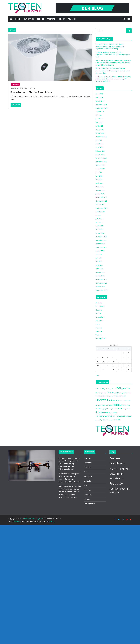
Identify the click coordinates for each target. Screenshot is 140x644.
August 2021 (100, 251)
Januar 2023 (100, 194)
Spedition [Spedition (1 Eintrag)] (127, 409)
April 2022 (99, 226)
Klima (33, 88)
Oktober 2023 (100, 165)
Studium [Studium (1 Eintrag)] (115, 412)
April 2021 (99, 265)
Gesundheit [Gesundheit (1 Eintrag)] (99, 396)
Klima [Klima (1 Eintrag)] (123, 401)
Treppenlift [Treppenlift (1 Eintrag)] (128, 416)
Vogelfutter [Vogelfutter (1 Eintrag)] (103, 420)
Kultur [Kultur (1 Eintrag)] (123, 479)
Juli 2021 (99, 254)
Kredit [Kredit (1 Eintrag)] (126, 401)
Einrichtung (29, 19)
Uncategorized (101, 338)
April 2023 (99, 183)
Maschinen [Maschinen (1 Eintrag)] (105, 405)
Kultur (98, 324)
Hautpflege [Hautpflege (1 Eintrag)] (112, 396)
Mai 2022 (99, 222)
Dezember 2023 (101, 158)
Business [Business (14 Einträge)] (115, 458)
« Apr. (98, 375)
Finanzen (72, 19)
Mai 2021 (99, 262)
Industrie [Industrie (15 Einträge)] (115, 478)
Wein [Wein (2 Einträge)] (118, 420)
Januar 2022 (100, 233)
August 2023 (100, 169)
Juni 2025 (99, 119)
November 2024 (101, 137)
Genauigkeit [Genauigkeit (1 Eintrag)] (122, 393)
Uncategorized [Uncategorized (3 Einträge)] (115, 492)
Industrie (99, 321)
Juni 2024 (99, 144)
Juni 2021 (99, 258)
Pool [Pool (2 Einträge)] (98, 408)
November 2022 (101, 201)
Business (99, 303)
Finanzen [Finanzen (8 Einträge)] (114, 469)
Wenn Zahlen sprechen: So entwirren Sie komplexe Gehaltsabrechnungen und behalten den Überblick (113, 71)
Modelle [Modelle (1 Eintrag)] (124, 405)
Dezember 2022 (101, 197)
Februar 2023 (100, 190)
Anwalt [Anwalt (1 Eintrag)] (114, 389)
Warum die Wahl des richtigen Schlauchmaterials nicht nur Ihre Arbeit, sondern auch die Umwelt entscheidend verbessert (114, 63)
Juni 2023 (99, 176)
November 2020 (101, 283)
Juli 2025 (99, 115)
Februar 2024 (100, 151)
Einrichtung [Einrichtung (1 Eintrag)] (99, 393)
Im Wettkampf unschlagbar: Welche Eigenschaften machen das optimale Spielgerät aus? (113, 55)
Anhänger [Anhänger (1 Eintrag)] (109, 389)
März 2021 (99, 269)
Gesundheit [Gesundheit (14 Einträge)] (116, 474)
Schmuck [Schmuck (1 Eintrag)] (115, 409)
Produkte (51, 19)
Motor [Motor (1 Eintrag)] (129, 405)
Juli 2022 (99, 215)
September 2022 (102, 208)
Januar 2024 (100, 155)
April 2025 (99, 126)
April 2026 (99, 94)
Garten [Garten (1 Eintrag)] (104, 393)
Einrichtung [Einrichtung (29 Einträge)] (117, 463)
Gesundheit (100, 317)
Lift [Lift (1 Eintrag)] (130, 401)
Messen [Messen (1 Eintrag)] (110, 405)
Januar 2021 (100, 276)
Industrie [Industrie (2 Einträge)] (113, 400)
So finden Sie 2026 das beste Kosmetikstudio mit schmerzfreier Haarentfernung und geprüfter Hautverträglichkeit (113, 79)
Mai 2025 (99, 122)
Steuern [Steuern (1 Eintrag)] (103, 412)
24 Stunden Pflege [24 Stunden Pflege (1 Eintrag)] (101, 389)
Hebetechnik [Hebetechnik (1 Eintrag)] (119, 396)
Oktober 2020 (100, 287)
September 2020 (102, 290)
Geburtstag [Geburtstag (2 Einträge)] (112, 393)
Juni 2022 (99, 219)
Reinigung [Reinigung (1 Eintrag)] (103, 409)
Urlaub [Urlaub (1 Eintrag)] (98, 420)
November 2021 (101, 240)
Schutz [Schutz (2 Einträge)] (121, 408)
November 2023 (101, 162)
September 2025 (102, 108)
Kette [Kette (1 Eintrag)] (119, 401)
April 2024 (99, 147)
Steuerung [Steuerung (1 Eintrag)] (109, 412)
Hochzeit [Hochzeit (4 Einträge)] (102, 400)
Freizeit (62, 19)
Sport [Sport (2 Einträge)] (98, 412)
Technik (40, 19)
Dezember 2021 (101, 237)
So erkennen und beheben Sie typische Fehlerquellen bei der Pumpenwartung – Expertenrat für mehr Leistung (110, 46)
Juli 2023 (99, 172)
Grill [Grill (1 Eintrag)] (108, 396)
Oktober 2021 (100, 244)
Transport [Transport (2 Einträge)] (120, 416)
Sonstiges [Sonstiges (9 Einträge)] (114, 489)
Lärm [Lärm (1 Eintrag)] (100, 405)
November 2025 (101, 105)
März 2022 (99, 229)
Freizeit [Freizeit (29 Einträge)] (124, 469)
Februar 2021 (100, 272)
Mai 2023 (99, 179)
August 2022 (100, 212)
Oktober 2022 (100, 204)
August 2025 (100, 112)
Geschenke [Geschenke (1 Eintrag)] (128, 393)
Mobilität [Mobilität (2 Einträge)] (117, 405)
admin (14, 88)
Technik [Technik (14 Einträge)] (125, 489)
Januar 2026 (100, 101)
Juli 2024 (99, 140)
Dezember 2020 (101, 279)
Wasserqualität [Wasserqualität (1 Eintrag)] (111, 420)
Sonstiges (99, 331)
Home (18, 19)
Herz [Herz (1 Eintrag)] (125, 396)
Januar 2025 (100, 133)
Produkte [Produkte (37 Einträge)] (116, 483)
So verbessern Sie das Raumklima (31, 92)
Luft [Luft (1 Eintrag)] (97, 405)
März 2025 (99, 130)
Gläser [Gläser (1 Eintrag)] (104, 396)
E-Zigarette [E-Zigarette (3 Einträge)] (123, 388)
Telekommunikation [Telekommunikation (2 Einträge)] (105, 416)
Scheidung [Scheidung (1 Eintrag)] (109, 409)
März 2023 (99, 187)
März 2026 (99, 97)
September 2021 (102, 247)
